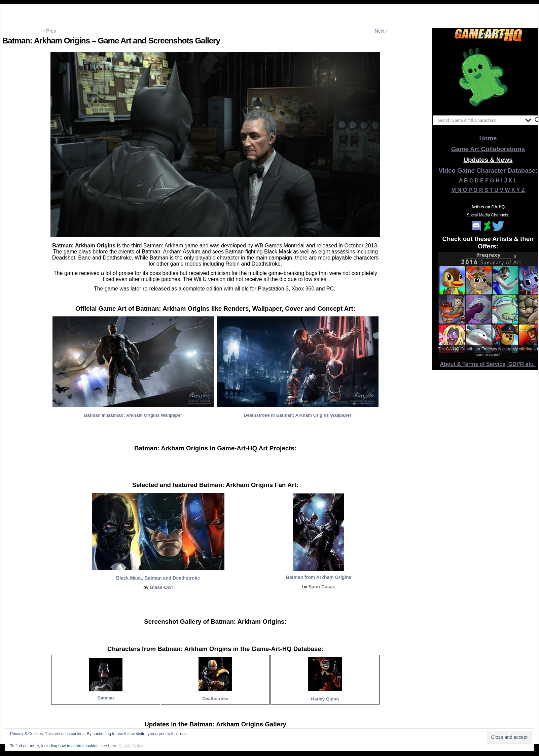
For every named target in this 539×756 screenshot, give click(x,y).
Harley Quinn (325, 699)
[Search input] (480, 120)
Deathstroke (215, 699)
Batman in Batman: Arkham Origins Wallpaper (133, 415)
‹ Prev (50, 31)
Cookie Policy (131, 746)
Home (488, 138)
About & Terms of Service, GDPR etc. (488, 364)
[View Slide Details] (488, 77)
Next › (381, 31)
